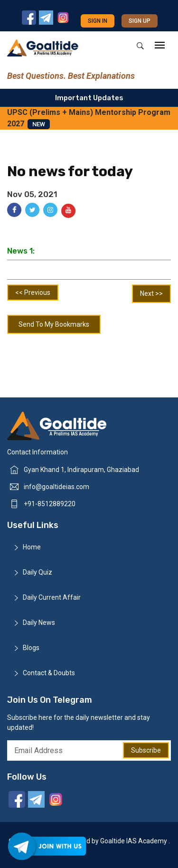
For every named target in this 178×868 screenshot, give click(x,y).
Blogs (31, 648)
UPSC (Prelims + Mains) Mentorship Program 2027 (89, 118)
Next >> (151, 293)
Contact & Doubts (49, 673)
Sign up (140, 21)
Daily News (39, 623)
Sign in (98, 21)
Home (32, 547)
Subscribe (146, 750)
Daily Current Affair (52, 597)
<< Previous (33, 292)
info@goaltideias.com (56, 487)
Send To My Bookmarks (54, 324)
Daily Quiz (37, 572)
